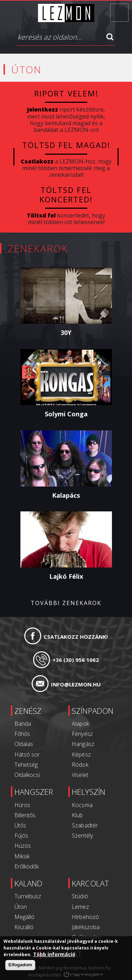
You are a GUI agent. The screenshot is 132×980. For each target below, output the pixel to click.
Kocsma (82, 805)
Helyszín (89, 792)
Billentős (25, 815)
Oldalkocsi (27, 775)
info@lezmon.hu (76, 684)
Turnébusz (28, 896)
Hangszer (34, 792)
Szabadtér (85, 825)
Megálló (24, 917)
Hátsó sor (27, 754)
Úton (21, 907)
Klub (78, 815)
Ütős (20, 825)
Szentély (83, 835)
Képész (81, 754)
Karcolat (91, 883)
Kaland (28, 883)
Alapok (81, 724)
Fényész (83, 734)
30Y (66, 333)
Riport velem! (66, 93)
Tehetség (26, 765)
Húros (22, 805)
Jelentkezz (43, 109)
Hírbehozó (86, 917)
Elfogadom (20, 965)
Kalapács (66, 495)
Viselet (80, 775)
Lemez (81, 907)
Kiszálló (24, 927)
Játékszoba (86, 927)
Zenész (28, 711)
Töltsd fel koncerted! (66, 194)
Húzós (23, 846)
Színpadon (93, 711)
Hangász (83, 744)
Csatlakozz (37, 161)
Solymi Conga (66, 414)
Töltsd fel (41, 215)
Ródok (80, 765)
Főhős (22, 734)
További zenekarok (66, 603)
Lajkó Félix (66, 576)
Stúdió (80, 896)
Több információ (54, 954)
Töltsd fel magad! (66, 145)
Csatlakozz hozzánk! (76, 637)
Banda (23, 724)
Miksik (22, 856)
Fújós (21, 835)
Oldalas (24, 744)
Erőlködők (27, 866)
